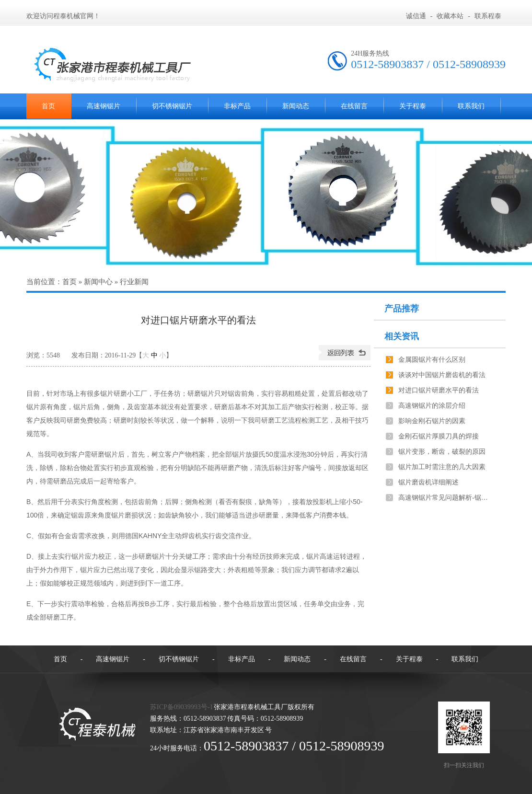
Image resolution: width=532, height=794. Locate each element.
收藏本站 (450, 16)
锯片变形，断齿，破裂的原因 (442, 452)
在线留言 (354, 106)
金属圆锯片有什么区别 (432, 360)
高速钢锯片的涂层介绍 (432, 406)
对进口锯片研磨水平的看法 (439, 390)
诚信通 (416, 16)
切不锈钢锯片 (172, 106)
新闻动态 (296, 106)
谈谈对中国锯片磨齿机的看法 (442, 375)
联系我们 (471, 106)
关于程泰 (413, 106)
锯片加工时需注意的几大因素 (442, 467)
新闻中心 (98, 282)
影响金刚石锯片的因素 (432, 421)
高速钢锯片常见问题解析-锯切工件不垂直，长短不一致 (444, 498)
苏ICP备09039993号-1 (181, 707)
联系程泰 (488, 16)
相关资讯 (402, 336)
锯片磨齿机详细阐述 (428, 482)
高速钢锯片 (104, 106)
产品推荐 (402, 309)
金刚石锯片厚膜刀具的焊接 (439, 436)
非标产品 (237, 106)
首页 (48, 106)
